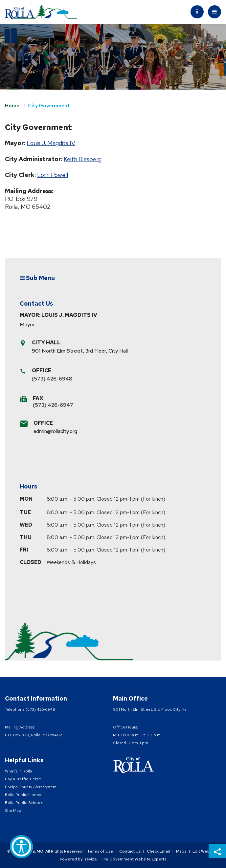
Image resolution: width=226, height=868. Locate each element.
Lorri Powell (53, 175)
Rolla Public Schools (24, 803)
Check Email (158, 851)
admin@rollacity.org (55, 431)
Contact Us (130, 851)
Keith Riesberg (83, 159)
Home (12, 106)
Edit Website (205, 851)
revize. (91, 859)
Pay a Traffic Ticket (23, 779)
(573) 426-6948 (52, 379)
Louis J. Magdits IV (51, 143)
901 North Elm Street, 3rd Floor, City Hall (80, 351)
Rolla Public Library (23, 795)
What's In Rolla (19, 771)
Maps (181, 851)
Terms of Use (100, 851)
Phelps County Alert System (31, 787)
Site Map (13, 811)
